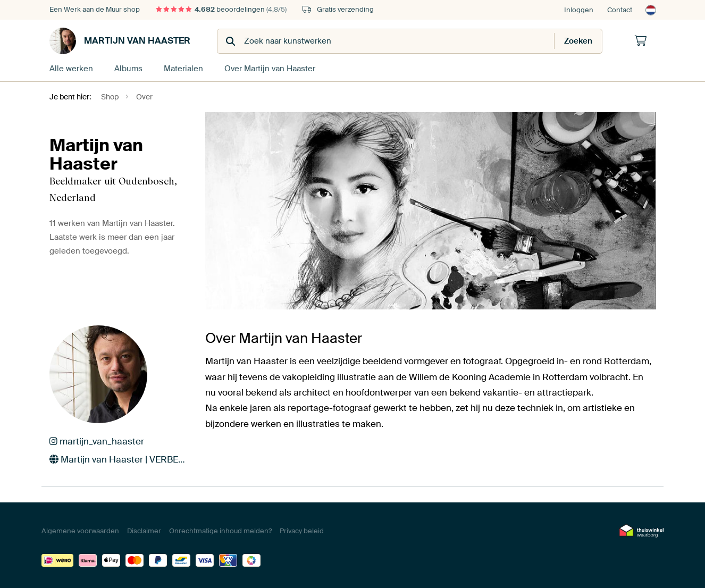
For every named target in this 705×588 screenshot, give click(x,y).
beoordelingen (221, 9)
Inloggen (579, 10)
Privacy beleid (302, 531)
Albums (128, 69)
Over (270, 69)
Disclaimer (144, 531)
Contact (620, 10)
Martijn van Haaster (120, 41)
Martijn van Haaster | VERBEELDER (119, 459)
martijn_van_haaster (97, 441)
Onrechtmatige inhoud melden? (220, 531)
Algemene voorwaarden (80, 531)
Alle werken (71, 69)
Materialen (183, 69)
